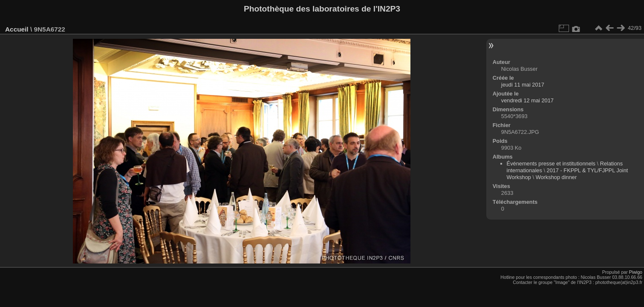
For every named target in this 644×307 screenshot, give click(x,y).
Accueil (17, 29)
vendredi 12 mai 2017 (527, 100)
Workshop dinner (556, 177)
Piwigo (636, 272)
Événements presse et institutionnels (551, 164)
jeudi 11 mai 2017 (523, 85)
